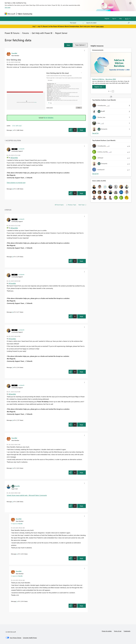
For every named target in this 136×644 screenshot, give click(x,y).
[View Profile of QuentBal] (14, 53)
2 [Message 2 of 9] (13, 502)
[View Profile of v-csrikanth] (21, 149)
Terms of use (118, 631)
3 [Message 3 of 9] (17, 601)
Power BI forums (12, 33)
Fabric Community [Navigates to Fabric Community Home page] (25, 14)
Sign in (114, 18)
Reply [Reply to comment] (81, 193)
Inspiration (45, 14)
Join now (8, 7)
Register (107, 18)
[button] (68, 45)
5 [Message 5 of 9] (13, 468)
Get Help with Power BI (42, 33)
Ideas (53, 14)
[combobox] (108, 23)
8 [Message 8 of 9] (13, 312)
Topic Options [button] (80, 45)
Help (120, 18)
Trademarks (127, 631)
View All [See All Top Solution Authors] (95, 133)
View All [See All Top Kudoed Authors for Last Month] (95, 174)
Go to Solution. (49, 118)
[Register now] (99, 87)
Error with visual (17, 126)
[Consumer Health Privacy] (30, 638)
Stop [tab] (113, 91)
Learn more (100, 26)
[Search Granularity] (77, 23)
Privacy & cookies (107, 631)
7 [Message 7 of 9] (13, 367)
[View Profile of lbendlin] (17, 486)
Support (86, 14)
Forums (37, 14)
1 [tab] (109, 91)
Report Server (61, 33)
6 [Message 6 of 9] (13, 420)
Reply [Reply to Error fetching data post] (81, 130)
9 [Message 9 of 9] (13, 189)
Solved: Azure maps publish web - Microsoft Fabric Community (27, 495)
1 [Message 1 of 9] (13, 130)
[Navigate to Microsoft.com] (10, 14)
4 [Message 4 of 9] (17, 554)
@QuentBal (14, 158)
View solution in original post (16, 183)
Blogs (70, 14)
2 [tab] (110, 91)
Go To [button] (127, 19)
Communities (62, 14)
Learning (78, 14)
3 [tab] (111, 91)
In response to (17, 524)
